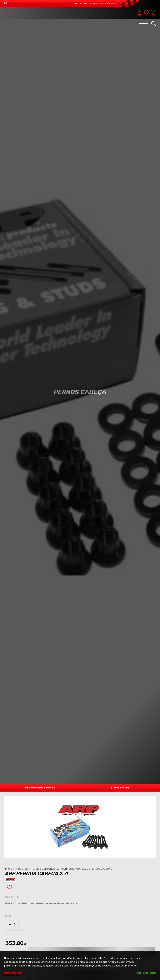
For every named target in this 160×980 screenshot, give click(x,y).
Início (10, 869)
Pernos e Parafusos (77, 869)
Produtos (23, 869)
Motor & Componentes (46, 869)
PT (6, 3)
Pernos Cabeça (102, 869)
